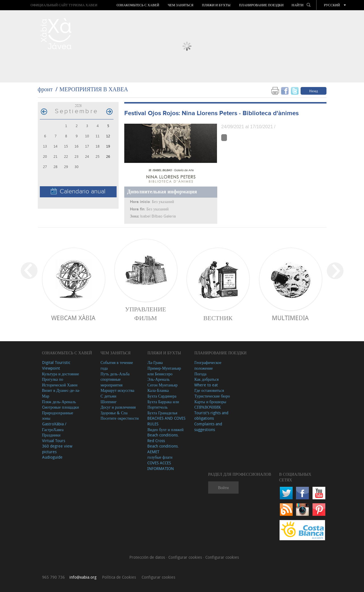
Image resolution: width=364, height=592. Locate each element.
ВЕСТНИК (218, 318)
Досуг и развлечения (118, 407)
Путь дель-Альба (115, 374)
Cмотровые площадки (61, 407)
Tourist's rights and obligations (211, 416)
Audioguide (52, 457)
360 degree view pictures (57, 449)
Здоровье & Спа (114, 413)
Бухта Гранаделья (162, 413)
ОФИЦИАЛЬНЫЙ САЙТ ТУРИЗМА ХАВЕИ (64, 5)
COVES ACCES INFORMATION (161, 466)
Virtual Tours (54, 441)
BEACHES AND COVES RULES (166, 421)
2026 (78, 106)
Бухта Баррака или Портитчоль (163, 404)
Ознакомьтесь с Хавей (138, 5)
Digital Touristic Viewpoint (56, 365)
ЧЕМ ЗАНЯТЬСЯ (181, 5)
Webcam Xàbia (73, 318)
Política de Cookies (119, 577)
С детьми (108, 396)
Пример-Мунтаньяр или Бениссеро (164, 371)
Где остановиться (209, 390)
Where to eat (206, 385)
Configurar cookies (186, 557)
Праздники (51, 435)
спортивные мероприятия (111, 382)
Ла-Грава (155, 362)
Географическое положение (208, 365)
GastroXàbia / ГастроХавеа (54, 427)
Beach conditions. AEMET (163, 449)
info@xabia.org (83, 577)
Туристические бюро (212, 396)
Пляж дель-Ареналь (59, 402)
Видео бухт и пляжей (165, 429)
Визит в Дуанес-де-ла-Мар (61, 393)
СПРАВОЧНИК (207, 407)
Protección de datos (148, 557)
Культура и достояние (61, 374)
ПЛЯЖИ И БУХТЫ (216, 5)
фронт (45, 89)
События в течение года (117, 365)
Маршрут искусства (117, 390)
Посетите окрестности (119, 418)
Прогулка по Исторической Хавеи (60, 382)
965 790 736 (53, 577)
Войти (223, 488)
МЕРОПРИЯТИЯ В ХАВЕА (94, 89)
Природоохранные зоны (58, 416)
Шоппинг (108, 402)
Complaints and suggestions (208, 427)
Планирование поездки (261, 5)
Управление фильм (146, 313)
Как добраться (206, 379)
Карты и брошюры (210, 402)
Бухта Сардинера (162, 396)
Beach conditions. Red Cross (163, 438)
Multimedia (290, 318)
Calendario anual (78, 192)
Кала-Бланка (158, 390)
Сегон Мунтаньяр (162, 385)
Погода (200, 374)
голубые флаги (160, 457)
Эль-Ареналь (158, 379)
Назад (313, 91)
